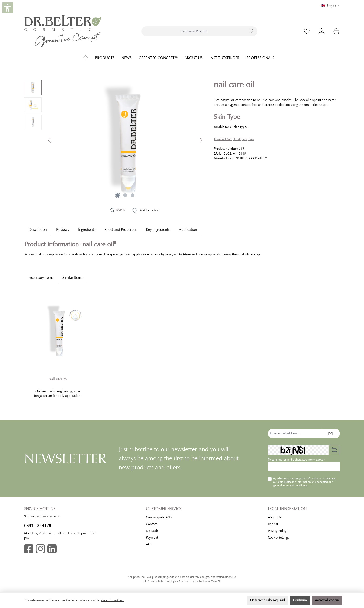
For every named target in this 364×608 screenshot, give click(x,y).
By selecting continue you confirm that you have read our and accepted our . (305, 482)
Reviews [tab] (63, 230)
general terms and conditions (290, 485)
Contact (151, 524)
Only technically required (267, 600)
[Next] (201, 140)
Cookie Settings (278, 538)
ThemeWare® (211, 581)
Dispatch (152, 531)
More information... (112, 600)
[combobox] (194, 31)
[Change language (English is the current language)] (331, 6)
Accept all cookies (327, 600)
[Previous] (50, 140)
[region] (114, 140)
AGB (149, 544)
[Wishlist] (307, 31)
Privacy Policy (277, 531)
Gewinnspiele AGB (159, 517)
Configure (300, 600)
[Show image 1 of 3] (118, 195)
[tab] (38, 230)
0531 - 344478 (38, 526)
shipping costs (166, 577)
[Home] (89, 58)
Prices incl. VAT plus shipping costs (234, 139)
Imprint (273, 524)
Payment (152, 538)
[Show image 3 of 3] (133, 195)
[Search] (252, 31)
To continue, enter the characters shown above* (296, 460)
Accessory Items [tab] (41, 278)
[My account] (322, 31)
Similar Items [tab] (72, 278)
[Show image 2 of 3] (125, 195)
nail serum (58, 379)
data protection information (294, 482)
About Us (275, 517)
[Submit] (331, 434)
